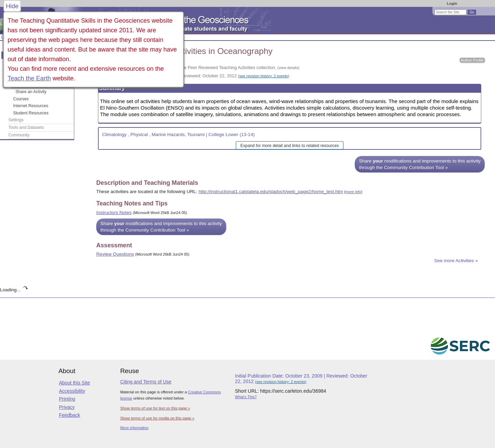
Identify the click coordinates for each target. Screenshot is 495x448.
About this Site (74, 383)
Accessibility (72, 391)
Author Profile (472, 60)
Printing (67, 399)
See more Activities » (456, 261)
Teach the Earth (29, 78)
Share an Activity (31, 92)
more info (353, 192)
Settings (16, 120)
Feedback (69, 415)
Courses (21, 99)
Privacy (67, 407)
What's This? (246, 397)
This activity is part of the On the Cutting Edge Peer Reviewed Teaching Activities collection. (198, 68)
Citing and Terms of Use (146, 382)
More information (135, 428)
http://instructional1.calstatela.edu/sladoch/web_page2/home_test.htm (271, 192)
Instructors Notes (114, 212)
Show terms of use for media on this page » (157, 418)
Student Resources (31, 113)
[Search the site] (450, 12)
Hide (12, 6)
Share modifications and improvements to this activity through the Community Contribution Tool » (420, 164)
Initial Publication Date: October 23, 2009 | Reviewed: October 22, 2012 (193, 76)
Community (19, 135)
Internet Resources (31, 106)
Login (452, 3)
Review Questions (115, 254)
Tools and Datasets (26, 127)
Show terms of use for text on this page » (155, 408)
